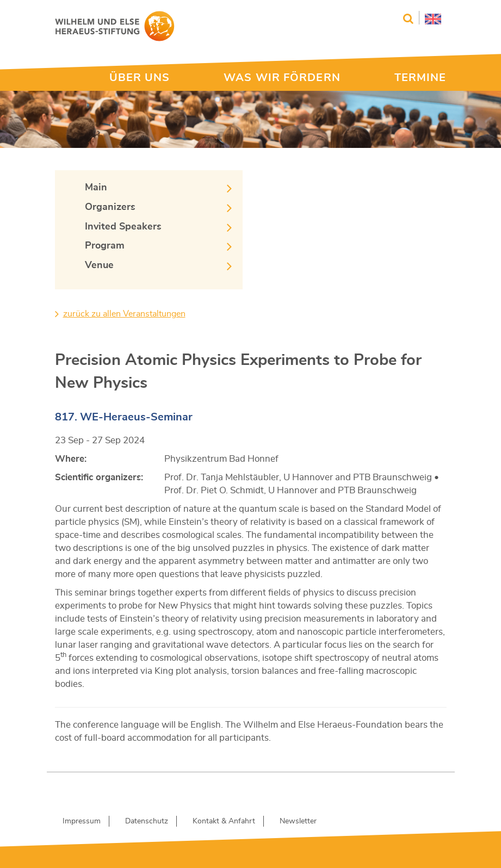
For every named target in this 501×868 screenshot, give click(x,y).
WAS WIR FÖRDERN (282, 78)
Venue (99, 265)
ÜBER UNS (140, 78)
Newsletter (298, 821)
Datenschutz (147, 821)
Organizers (110, 207)
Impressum (82, 821)
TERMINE (420, 78)
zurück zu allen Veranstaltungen (124, 314)
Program (105, 246)
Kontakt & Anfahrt (224, 821)
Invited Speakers (123, 227)
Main (96, 188)
